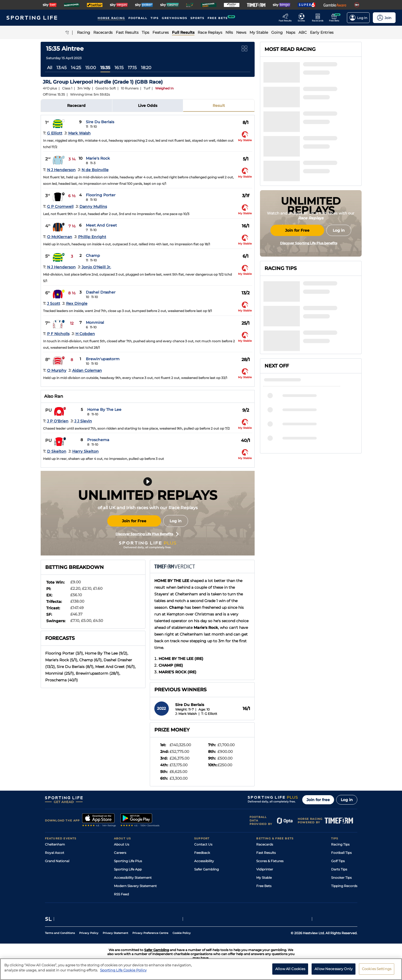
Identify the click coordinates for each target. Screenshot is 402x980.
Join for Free (134, 521)
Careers (120, 853)
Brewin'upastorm (103, 359)
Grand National (57, 861)
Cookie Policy (182, 933)
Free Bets (264, 886)
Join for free (318, 800)
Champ (93, 256)
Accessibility (204, 861)
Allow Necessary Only (334, 969)
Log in (176, 521)
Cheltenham (55, 844)
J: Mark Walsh (186, 714)
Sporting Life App (128, 869)
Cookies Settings (377, 969)
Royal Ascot (55, 853)
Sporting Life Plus (128, 861)
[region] (201, 969)
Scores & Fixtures (270, 861)
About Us (122, 844)
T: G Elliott (209, 714)
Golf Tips (338, 861)
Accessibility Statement (133, 878)
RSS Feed (121, 894)
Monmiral (95, 322)
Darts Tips (339, 869)
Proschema (98, 440)
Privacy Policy (89, 933)
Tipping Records (344, 886)
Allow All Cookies (290, 969)
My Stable (264, 878)
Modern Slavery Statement (135, 886)
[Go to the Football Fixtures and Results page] (303, 18)
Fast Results (266, 853)
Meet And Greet (101, 225)
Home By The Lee (104, 410)
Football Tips (341, 853)
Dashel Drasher (101, 292)
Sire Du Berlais (100, 122)
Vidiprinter (265, 869)
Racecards (265, 844)
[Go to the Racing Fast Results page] (287, 18)
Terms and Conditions (60, 933)
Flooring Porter (101, 195)
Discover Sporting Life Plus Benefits (147, 534)
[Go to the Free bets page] (336, 18)
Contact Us (203, 844)
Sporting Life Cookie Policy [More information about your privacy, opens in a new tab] (123, 970)
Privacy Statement (115, 933)
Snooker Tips (341, 878)
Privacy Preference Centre (150, 933)
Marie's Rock (98, 158)
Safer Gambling (206, 869)
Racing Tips (340, 844)
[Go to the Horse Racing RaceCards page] (319, 18)
